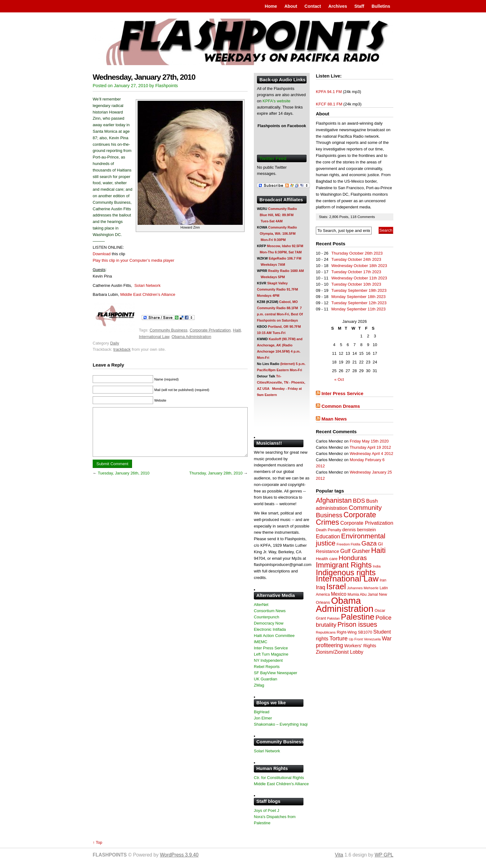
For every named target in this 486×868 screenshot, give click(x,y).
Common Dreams (341, 406)
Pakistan (333, 618)
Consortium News (270, 611)
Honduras (353, 558)
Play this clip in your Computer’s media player (133, 260)
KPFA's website (276, 101)
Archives (338, 6)
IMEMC (261, 642)
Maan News (334, 419)
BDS (359, 501)
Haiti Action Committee (274, 636)
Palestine (358, 617)
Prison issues (357, 625)
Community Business (169, 330)
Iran (383, 580)
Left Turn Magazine (271, 654)
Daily (115, 343)
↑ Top (97, 842)
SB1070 (365, 632)
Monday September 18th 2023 (358, 297)
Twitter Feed (273, 158)
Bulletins (381, 6)
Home (271, 6)
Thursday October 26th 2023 (357, 253)
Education (328, 536)
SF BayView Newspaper (276, 673)
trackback (122, 349)
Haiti (237, 330)
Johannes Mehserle (363, 588)
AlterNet (261, 605)
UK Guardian (265, 679)
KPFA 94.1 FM (329, 92)
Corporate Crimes (346, 519)
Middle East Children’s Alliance (148, 294)
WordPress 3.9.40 (179, 855)
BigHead (262, 712)
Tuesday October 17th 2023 (356, 272)
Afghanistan (334, 500)
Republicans (326, 632)
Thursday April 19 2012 (370, 447)
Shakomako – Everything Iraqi (281, 724)
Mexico (339, 594)
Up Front (356, 639)
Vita (339, 855)
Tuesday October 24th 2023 (356, 259)
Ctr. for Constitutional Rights (279, 778)
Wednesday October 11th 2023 (359, 278)
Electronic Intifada (270, 629)
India (377, 566)
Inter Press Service (342, 393)
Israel (336, 586)
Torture (339, 638)
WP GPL (384, 855)
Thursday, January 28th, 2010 (216, 482)
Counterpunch (267, 617)
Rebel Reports (267, 667)
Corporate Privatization (210, 330)
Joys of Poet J (267, 810)
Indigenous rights (346, 572)
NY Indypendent (268, 660)
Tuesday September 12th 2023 (359, 303)
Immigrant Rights (344, 565)
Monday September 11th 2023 (358, 309)
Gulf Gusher (355, 551)
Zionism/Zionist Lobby (340, 652)
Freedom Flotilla (348, 544)
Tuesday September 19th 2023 (359, 290)
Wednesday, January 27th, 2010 (144, 77)
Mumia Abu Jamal (363, 594)
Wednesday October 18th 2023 (359, 266)
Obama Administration (192, 337)
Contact (313, 6)
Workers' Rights (360, 646)
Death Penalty (329, 530)
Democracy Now (269, 623)
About (291, 6)
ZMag (259, 685)
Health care (327, 559)
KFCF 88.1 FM (329, 104)
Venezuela (372, 639)
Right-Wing (347, 632)
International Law (154, 337)
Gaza (369, 543)
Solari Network (147, 285)
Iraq (320, 587)
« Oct (339, 379)
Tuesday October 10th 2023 (356, 284)
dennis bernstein (359, 530)
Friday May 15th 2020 (369, 441)
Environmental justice (351, 540)
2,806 (334, 217)
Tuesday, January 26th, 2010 (124, 482)
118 (354, 217)
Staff (359, 6)
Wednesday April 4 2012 (371, 454)
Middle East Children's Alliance (281, 784)
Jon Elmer (263, 718)
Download (102, 254)
